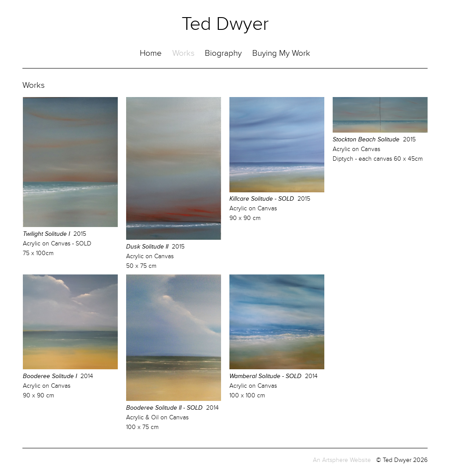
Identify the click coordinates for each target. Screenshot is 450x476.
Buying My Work (281, 53)
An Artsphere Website (342, 460)
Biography (223, 53)
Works (183, 53)
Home (151, 53)
